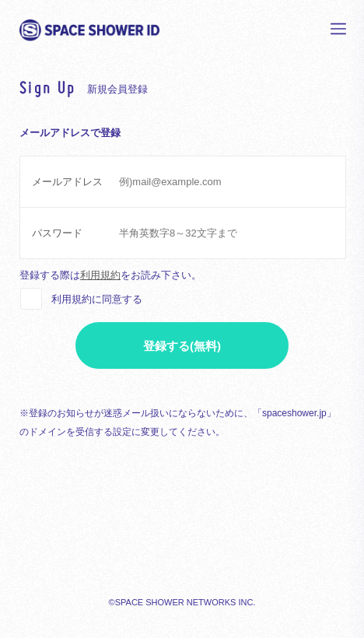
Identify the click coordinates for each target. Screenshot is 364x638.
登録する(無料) (182, 346)
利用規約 (100, 275)
